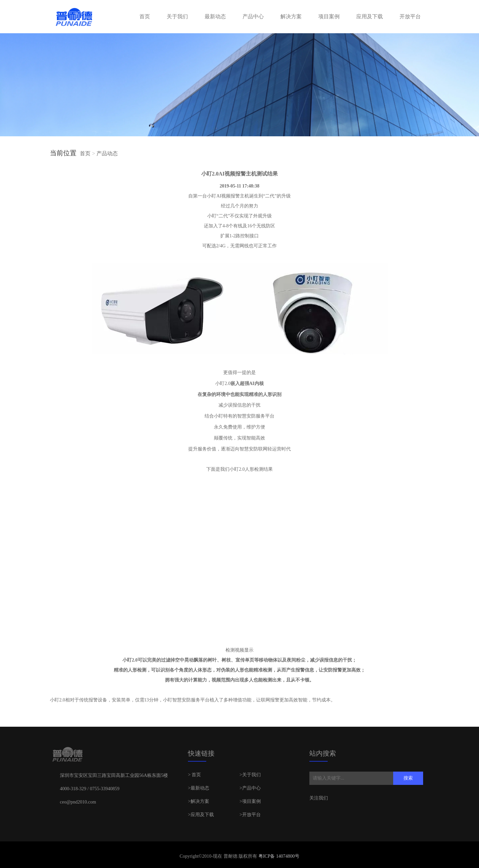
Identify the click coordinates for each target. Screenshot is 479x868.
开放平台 (410, 16)
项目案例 (329, 16)
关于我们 (177, 16)
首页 (145, 16)
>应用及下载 (201, 815)
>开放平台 (250, 815)
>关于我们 (250, 775)
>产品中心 (250, 788)
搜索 (408, 778)
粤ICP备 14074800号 (278, 856)
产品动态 (107, 153)
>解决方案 (199, 801)
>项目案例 (250, 801)
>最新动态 (199, 788)
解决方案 (291, 16)
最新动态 (215, 16)
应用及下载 (370, 16)
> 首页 (194, 775)
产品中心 (253, 16)
